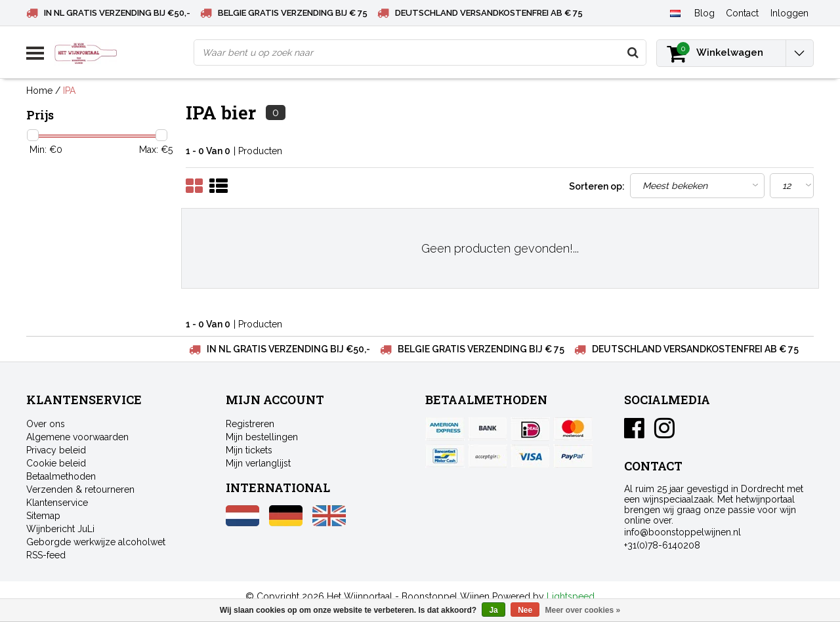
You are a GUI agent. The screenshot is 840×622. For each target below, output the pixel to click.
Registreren (250, 424)
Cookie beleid (56, 463)
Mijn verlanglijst (258, 463)
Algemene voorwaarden (77, 437)
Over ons (46, 424)
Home (39, 91)
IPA (69, 91)
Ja (493, 610)
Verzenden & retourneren (80, 489)
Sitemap (43, 516)
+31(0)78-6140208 (662, 545)
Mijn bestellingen (262, 437)
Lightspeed (571, 596)
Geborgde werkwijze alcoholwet (96, 542)
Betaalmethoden (61, 476)
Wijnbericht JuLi (60, 529)
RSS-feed (46, 555)
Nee (525, 610)
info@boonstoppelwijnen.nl (682, 532)
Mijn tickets (249, 450)
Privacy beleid (56, 450)
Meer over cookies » (583, 610)
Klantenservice (57, 503)
